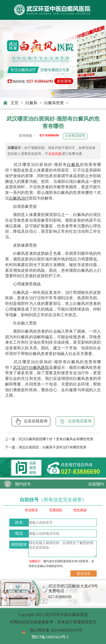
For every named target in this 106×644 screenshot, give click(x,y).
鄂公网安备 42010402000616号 (56, 630)
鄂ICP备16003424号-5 (50, 637)
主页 (14, 103)
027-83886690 (49, 135)
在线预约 (96, 484)
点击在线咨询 (31, 421)
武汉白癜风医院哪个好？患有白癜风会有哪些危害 (56, 439)
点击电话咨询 (75, 136)
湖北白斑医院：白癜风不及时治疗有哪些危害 (53, 447)
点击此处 (55, 154)
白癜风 (31, 103)
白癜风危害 (54, 103)
